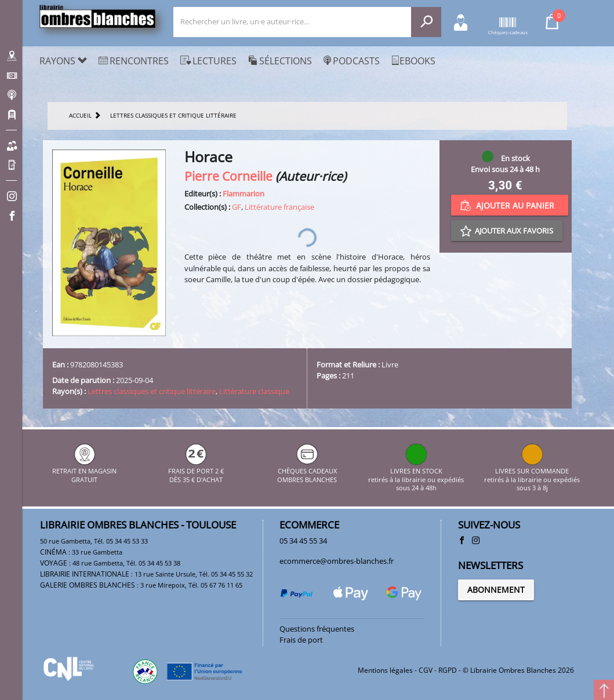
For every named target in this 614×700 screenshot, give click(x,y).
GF (237, 207)
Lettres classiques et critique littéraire (152, 391)
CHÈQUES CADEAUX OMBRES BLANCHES (307, 471)
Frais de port (301, 640)
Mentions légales (385, 670)
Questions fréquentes (317, 629)
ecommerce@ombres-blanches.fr (337, 561)
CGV (426, 670)
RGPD (448, 670)
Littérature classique (254, 391)
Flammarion (244, 194)
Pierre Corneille (228, 176)
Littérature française (279, 207)
